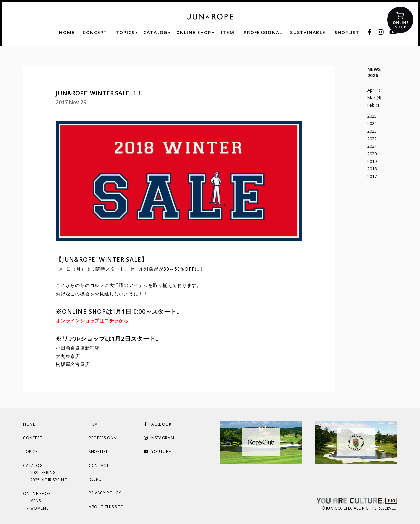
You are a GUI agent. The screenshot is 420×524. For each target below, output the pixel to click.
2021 (372, 146)
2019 (372, 161)
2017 (372, 176)
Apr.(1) (374, 90)
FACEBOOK (158, 424)
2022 (372, 139)
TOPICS (30, 452)
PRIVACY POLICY (105, 493)
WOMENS (39, 508)
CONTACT (99, 465)
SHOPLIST (98, 452)
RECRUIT (97, 479)
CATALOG (33, 465)
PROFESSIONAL (104, 438)
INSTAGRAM (159, 438)
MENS (36, 501)
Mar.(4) (374, 98)
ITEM (93, 424)
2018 (372, 169)
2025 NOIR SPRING (49, 480)
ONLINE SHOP (37, 494)
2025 (372, 116)
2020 (372, 154)
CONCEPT (33, 438)
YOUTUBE (157, 452)
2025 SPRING (43, 473)
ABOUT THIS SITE (106, 507)
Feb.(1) (374, 105)
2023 (372, 131)
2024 (372, 123)
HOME (29, 424)
